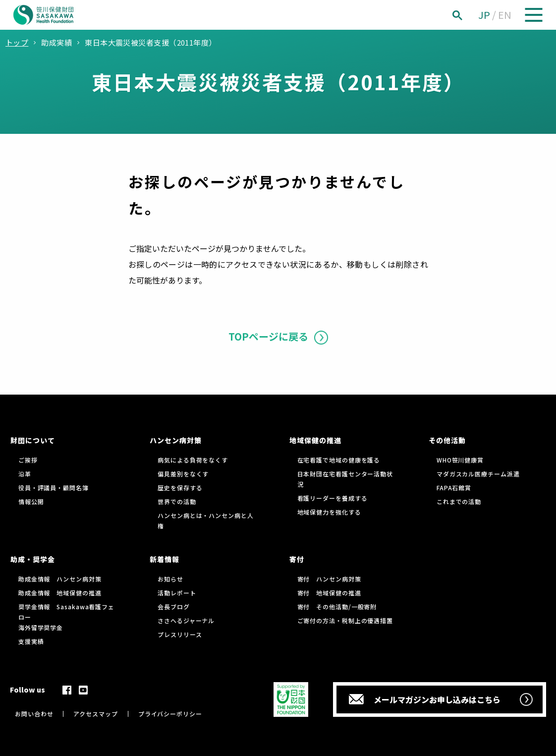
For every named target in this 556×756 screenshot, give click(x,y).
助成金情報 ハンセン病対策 (60, 579)
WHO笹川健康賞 (460, 460)
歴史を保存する (180, 488)
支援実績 (31, 641)
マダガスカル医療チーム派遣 (478, 474)
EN (505, 15)
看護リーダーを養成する (333, 498)
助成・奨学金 (33, 559)
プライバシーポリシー (170, 714)
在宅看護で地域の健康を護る (339, 460)
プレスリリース (180, 634)
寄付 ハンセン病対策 (329, 579)
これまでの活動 (459, 501)
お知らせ (170, 579)
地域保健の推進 (315, 440)
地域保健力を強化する (329, 512)
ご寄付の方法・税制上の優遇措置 (345, 620)
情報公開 (31, 501)
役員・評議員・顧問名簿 (54, 488)
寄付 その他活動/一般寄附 (337, 607)
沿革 (25, 474)
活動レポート (177, 593)
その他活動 (447, 440)
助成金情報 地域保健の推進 (60, 593)
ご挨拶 (28, 460)
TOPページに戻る (268, 336)
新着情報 (165, 559)
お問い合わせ (34, 714)
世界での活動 (177, 501)
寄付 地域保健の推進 (329, 593)
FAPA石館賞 (454, 488)
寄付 (297, 559)
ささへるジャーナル (186, 620)
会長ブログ (174, 607)
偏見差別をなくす (183, 474)
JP (484, 15)
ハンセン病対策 (176, 440)
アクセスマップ (95, 714)
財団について (33, 440)
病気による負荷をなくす (193, 460)
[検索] (468, 15)
